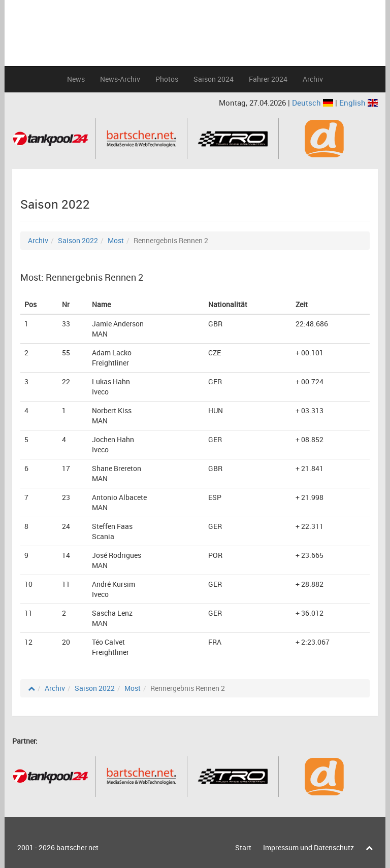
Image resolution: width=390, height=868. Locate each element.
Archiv (313, 79)
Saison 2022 (78, 240)
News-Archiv (120, 79)
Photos (167, 79)
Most (116, 240)
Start (243, 847)
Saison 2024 (214, 79)
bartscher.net (77, 847)
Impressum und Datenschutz (308, 847)
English (359, 103)
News (76, 79)
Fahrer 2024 (268, 79)
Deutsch (314, 103)
